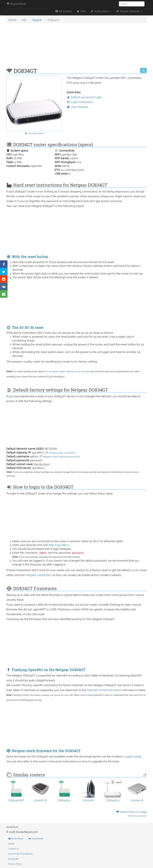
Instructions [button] (101, 11)
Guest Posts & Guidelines (20, 854)
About (11, 844)
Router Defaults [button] (129, 11)
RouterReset (16, 4)
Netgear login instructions (60, 453)
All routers (63, 11)
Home (12, 20)
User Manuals (77, 107)
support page (133, 756)
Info (24, 20)
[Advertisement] (76, 47)
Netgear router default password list (59, 457)
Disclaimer (13, 859)
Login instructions (80, 102)
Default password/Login (84, 97)
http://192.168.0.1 (59, 545)
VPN (81, 11)
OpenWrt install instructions (105, 690)
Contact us (14, 849)
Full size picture (34, 133)
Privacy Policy (15, 864)
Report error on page (131, 814)
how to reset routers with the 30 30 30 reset (67, 371)
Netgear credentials (39, 575)
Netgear (37, 20)
